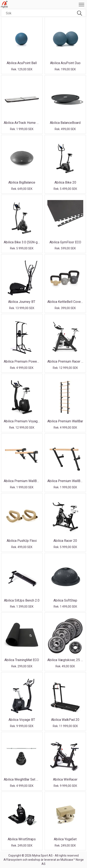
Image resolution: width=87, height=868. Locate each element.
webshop (34, 860)
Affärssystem (13, 860)
